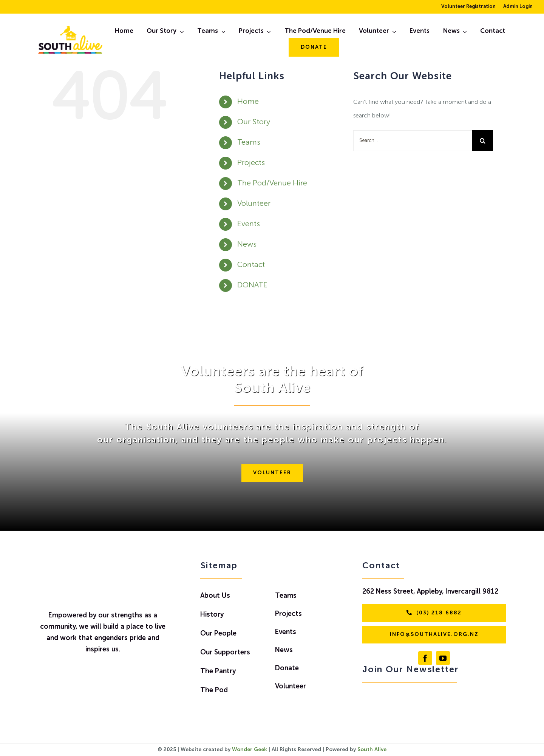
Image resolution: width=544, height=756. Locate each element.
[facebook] (425, 658)
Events (249, 224)
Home (248, 102)
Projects (251, 163)
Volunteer (254, 204)
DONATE (252, 285)
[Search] (483, 141)
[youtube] (443, 658)
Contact (251, 265)
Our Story (254, 122)
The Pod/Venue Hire (272, 184)
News (247, 245)
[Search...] (413, 141)
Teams (249, 143)
